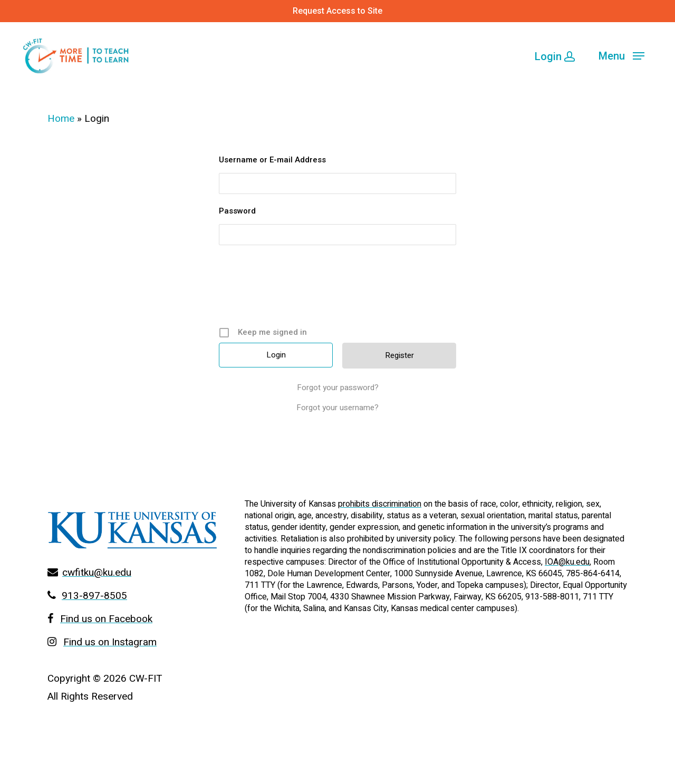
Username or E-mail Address (272, 160)
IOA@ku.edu (567, 562)
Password (237, 211)
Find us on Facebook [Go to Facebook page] (106, 619)
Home (61, 119)
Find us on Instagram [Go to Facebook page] (110, 642)
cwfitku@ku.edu (97, 573)
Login (555, 56)
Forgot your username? (337, 408)
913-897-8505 (94, 596)
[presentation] (339, 289)
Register (399, 355)
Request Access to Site (337, 11)
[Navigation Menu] (621, 55)
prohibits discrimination (380, 504)
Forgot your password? (338, 388)
